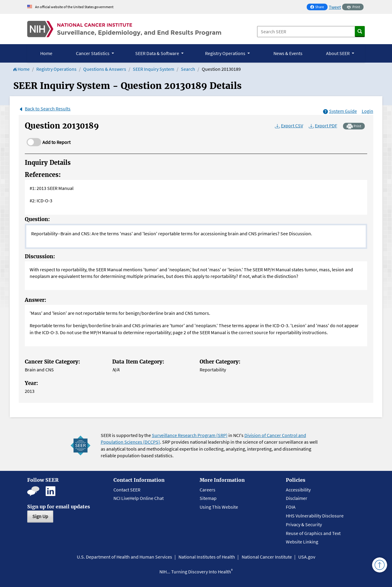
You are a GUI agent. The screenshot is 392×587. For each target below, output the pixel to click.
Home (46, 53)
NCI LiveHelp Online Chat (139, 498)
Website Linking (302, 542)
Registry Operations (56, 69)
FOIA (291, 507)
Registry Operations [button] (226, 53)
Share (319, 7)
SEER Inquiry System (154, 69)
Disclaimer (297, 498)
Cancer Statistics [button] (93, 53)
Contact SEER (127, 490)
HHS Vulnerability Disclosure (315, 516)
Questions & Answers (105, 69)
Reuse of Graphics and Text (313, 533)
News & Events (288, 53)
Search (188, 69)
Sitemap (208, 498)
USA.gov (307, 557)
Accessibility (298, 490)
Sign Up (40, 516)
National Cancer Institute (267, 557)
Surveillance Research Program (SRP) (190, 435)
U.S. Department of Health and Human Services (124, 557)
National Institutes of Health (207, 557)
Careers (207, 490)
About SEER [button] (338, 53)
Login (367, 111)
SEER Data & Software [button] (158, 53)
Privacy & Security (304, 524)
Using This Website (219, 507)
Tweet (335, 7)
